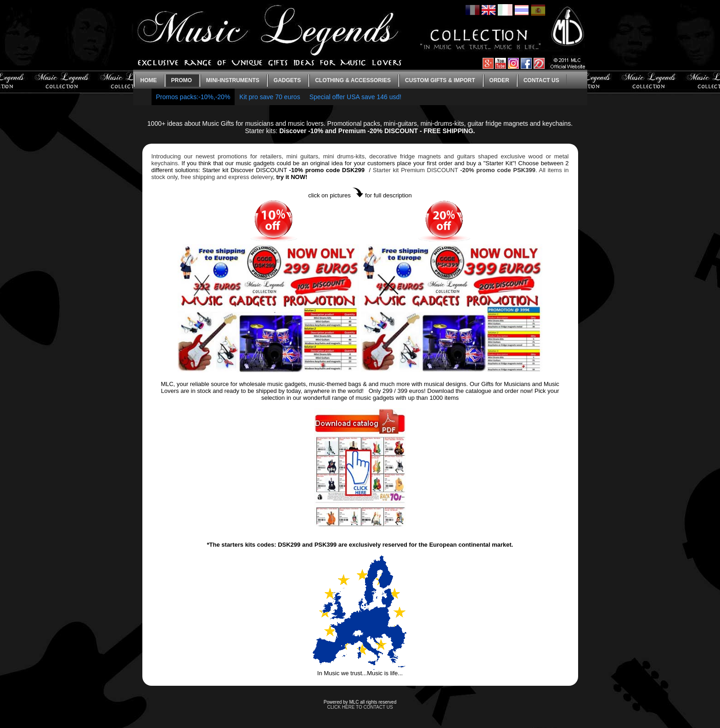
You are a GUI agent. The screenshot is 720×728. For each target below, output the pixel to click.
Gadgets (287, 80)
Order (499, 80)
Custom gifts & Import (440, 80)
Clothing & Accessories (353, 80)
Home (149, 80)
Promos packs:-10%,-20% (193, 97)
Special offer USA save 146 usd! (356, 97)
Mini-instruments (233, 80)
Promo (182, 80)
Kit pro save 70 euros (270, 97)
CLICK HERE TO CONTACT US (360, 707)
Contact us (541, 80)
